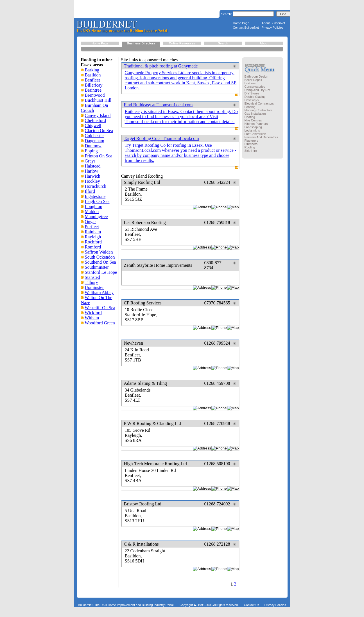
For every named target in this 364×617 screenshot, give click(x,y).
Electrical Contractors (259, 103)
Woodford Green (100, 323)
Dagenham (95, 141)
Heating (250, 117)
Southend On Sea (100, 262)
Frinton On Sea (99, 156)
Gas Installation (255, 114)
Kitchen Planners (256, 124)
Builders (250, 83)
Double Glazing (255, 97)
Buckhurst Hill (98, 100)
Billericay (94, 85)
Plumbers (251, 144)
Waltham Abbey (99, 292)
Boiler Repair (254, 80)
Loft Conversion (255, 134)
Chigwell (93, 126)
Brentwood (95, 95)
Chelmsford (96, 120)
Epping (91, 151)
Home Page (241, 23)
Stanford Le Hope (101, 272)
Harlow (92, 171)
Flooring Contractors (259, 110)
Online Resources (182, 43)
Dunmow (93, 146)
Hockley (92, 181)
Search (223, 43)
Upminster (94, 287)
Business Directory (141, 43)
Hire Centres (253, 120)
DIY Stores (252, 93)
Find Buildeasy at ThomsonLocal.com (158, 105)
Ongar (91, 222)
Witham (92, 318)
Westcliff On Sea (100, 308)
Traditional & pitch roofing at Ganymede (161, 66)
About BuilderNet (273, 23)
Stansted (92, 277)
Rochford (93, 242)
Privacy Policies (273, 28)
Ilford (90, 191)
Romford (93, 247)
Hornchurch (96, 186)
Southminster (97, 267)
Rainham (93, 232)
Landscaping (253, 127)
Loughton (94, 206)
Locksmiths (252, 130)
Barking (92, 70)
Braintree (93, 90)
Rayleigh (93, 237)
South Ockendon (100, 257)
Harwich (93, 176)
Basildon (93, 75)
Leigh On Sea (97, 201)
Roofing (250, 147)
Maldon (92, 212)
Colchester (94, 136)
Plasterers (252, 141)
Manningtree (96, 217)
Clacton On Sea (99, 131)
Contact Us (252, 605)
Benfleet (92, 80)
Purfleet (92, 227)
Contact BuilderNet (246, 28)
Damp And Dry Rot (257, 90)
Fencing (250, 107)
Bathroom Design (256, 76)
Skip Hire (251, 151)
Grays (90, 161)
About (264, 43)
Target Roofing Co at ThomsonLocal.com (161, 138)
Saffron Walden (99, 252)
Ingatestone (95, 196)
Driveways (252, 100)
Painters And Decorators (261, 137)
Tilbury (91, 282)
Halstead (93, 166)
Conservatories (255, 87)
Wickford (93, 313)
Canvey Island (98, 115)
